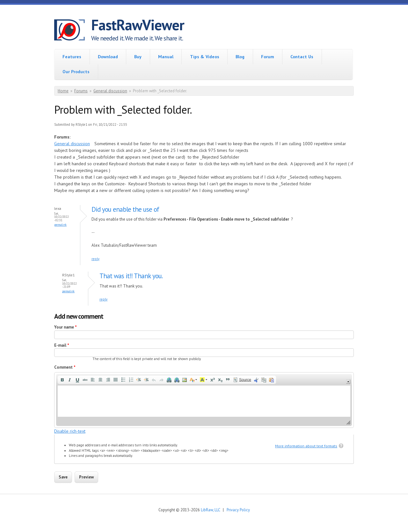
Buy (138, 57)
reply (95, 259)
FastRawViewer (138, 25)
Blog (240, 57)
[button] (62, 380)
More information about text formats (306, 446)
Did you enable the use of (125, 209)
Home (63, 91)
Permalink (60, 225)
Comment (65, 367)
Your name (66, 327)
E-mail (62, 345)
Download (108, 57)
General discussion (110, 91)
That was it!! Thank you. (131, 276)
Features (72, 57)
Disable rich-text (70, 431)
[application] (204, 400)
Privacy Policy (238, 510)
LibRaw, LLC (210, 510)
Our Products (76, 72)
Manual (166, 57)
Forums (81, 91)
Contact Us (302, 57)
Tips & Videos (205, 57)
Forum (268, 57)
